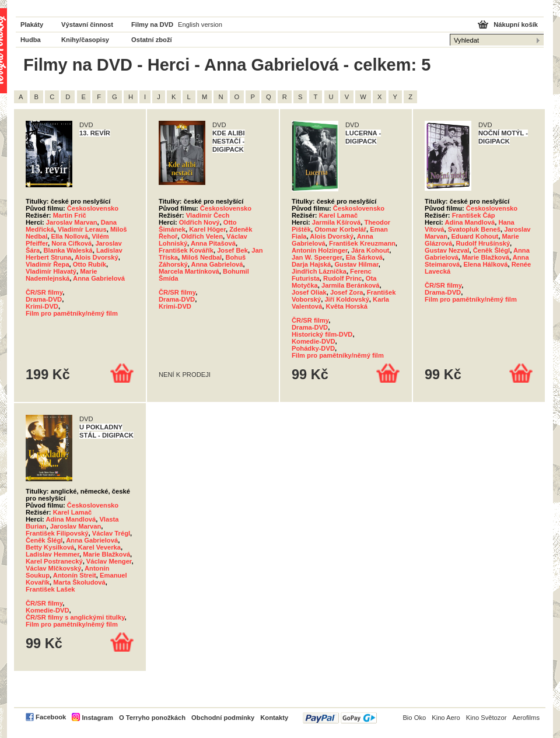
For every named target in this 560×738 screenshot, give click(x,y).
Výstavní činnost (87, 25)
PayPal (340, 718)
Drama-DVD (44, 299)
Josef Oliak (309, 292)
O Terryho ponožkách (152, 718)
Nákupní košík (516, 25)
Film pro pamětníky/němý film (72, 313)
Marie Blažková (486, 257)
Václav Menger (109, 561)
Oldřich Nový (199, 222)
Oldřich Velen (202, 236)
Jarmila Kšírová (336, 222)
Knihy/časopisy (85, 40)
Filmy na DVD (152, 25)
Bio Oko (414, 718)
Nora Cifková (71, 243)
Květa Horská (346, 306)
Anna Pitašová (213, 243)
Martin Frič (70, 215)
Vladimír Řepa (48, 264)
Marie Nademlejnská (62, 275)
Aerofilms (526, 718)
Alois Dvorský (97, 257)
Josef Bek (232, 250)
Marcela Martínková (189, 271)
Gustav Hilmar (356, 264)
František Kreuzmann (362, 243)
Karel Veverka (99, 547)
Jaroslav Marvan (72, 222)
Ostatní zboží (152, 40)
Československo (93, 208)
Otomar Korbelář (340, 229)
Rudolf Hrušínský (483, 243)
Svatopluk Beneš (474, 229)
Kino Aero (446, 718)
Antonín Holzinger (320, 250)
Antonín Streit (75, 575)
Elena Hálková (486, 264)
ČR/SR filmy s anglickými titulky (75, 617)
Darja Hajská (311, 264)
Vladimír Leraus (82, 229)
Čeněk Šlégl (491, 250)
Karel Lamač (339, 215)
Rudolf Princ (343, 278)
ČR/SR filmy (44, 292)
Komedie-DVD (314, 341)
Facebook (51, 717)
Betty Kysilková (50, 547)
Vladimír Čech (208, 215)
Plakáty (32, 25)
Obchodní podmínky (223, 718)
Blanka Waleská (68, 250)
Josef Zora (347, 292)
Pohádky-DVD (313, 348)
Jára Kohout (370, 250)
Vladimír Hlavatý (51, 271)
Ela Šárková (364, 257)
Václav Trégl (111, 533)
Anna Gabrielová (99, 278)
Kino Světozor (487, 718)
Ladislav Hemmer (52, 554)
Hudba (31, 40)
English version (200, 25)
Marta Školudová (79, 582)
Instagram (97, 718)
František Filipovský (57, 533)
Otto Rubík (90, 264)
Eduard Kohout (475, 236)
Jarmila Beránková (351, 285)
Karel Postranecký (54, 561)
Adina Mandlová (470, 222)
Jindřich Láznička (319, 271)
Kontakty (274, 718)
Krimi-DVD (42, 306)
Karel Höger (207, 229)
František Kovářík (186, 250)
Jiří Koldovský (346, 299)
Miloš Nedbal (202, 257)
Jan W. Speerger (317, 257)
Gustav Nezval (447, 250)
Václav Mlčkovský (53, 568)
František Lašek (50, 589)
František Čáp (474, 215)
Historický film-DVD (322, 334)
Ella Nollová (70, 236)
